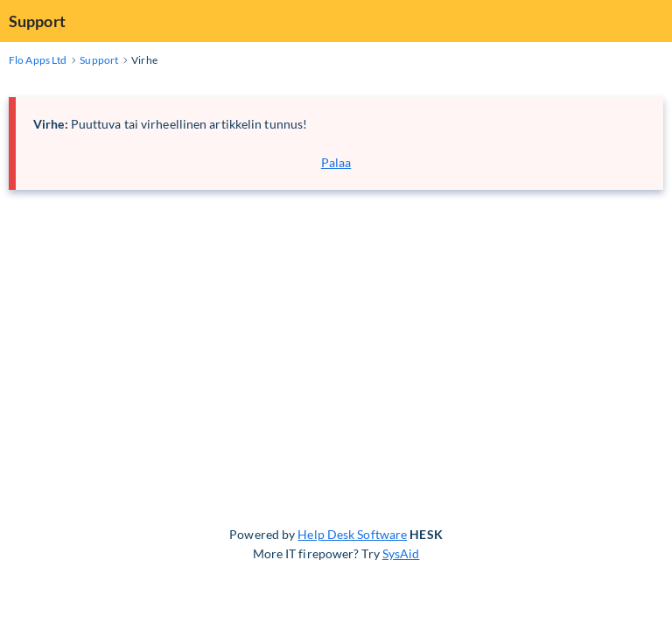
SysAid (401, 553)
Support (37, 21)
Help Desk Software (352, 534)
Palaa (336, 162)
